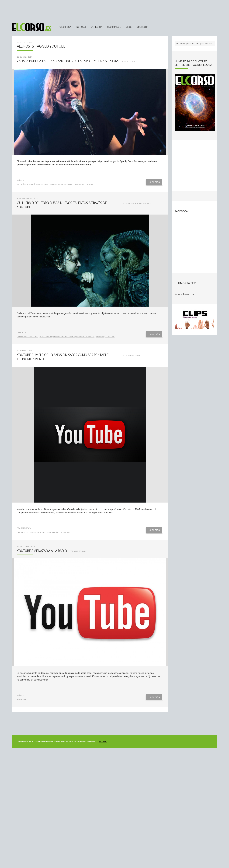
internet (31, 532)
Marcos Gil (134, 355)
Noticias (81, 27)
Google (21, 532)
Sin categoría (24, 528)
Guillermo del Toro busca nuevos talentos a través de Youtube (62, 205)
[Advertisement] (114, 10)
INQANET (103, 741)
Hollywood (46, 337)
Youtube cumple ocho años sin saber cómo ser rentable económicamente (63, 357)
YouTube (79, 184)
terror (100, 337)
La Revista (97, 27)
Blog (129, 27)
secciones (113, 27)
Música (21, 180)
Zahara (89, 184)
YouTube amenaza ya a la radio (42, 551)
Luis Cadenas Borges (140, 203)
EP (18, 184)
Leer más (154, 182)
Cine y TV (21, 332)
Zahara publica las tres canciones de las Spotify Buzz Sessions (68, 61)
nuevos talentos (85, 337)
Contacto (142, 27)
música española (30, 184)
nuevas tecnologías (48, 532)
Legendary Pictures (64, 337)
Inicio (20, 42)
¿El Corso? (65, 27)
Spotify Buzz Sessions (62, 184)
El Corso (132, 61)
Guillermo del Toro (27, 337)
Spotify (44, 184)
